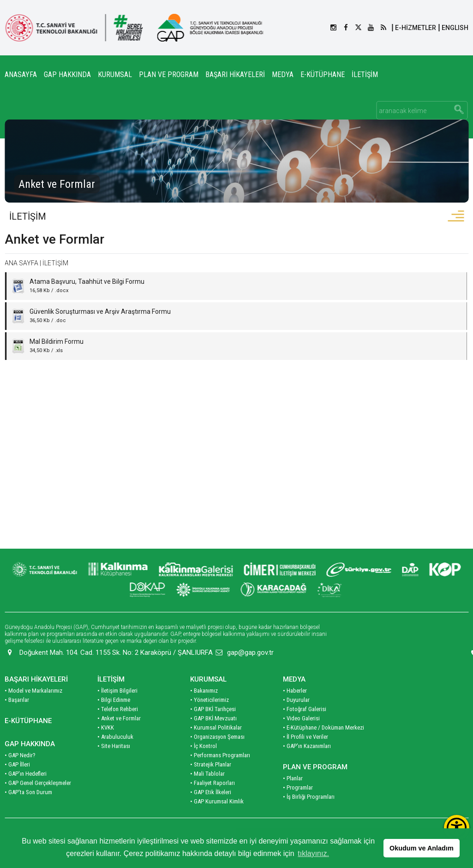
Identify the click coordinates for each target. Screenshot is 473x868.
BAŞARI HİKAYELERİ (235, 75)
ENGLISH (455, 28)
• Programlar (298, 805)
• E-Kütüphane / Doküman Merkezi (323, 745)
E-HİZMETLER (416, 28)
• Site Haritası (114, 764)
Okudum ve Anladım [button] (422, 848)
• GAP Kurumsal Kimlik (217, 819)
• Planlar (293, 796)
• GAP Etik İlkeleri (211, 810)
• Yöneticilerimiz (210, 718)
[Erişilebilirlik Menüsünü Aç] (457, 828)
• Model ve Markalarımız (33, 709)
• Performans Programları (220, 773)
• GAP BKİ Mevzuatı (213, 736)
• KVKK (106, 745)
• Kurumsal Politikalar (216, 745)
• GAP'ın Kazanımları (307, 764)
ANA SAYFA (21, 265)
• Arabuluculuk (115, 755)
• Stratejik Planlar (211, 782)
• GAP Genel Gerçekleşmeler (38, 801)
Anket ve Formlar (54, 241)
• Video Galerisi (301, 736)
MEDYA (283, 75)
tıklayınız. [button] (313, 853)
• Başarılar (17, 718)
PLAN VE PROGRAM (169, 75)
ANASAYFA (21, 75)
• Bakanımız (204, 709)
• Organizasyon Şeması (217, 755)
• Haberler (295, 709)
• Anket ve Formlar (119, 736)
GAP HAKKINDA (67, 75)
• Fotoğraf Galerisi (305, 727)
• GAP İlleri (17, 782)
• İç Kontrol (204, 764)
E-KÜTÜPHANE (323, 75)
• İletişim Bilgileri (117, 709)
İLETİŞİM (365, 75)
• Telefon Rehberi (118, 727)
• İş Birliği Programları (309, 815)
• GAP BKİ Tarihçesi (213, 727)
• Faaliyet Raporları (213, 801)
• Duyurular (296, 718)
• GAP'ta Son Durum (28, 810)
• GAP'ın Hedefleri (26, 792)
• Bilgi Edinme (114, 718)
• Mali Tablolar (207, 792)
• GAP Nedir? (20, 773)
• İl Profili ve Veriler (305, 755)
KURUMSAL (115, 75)
